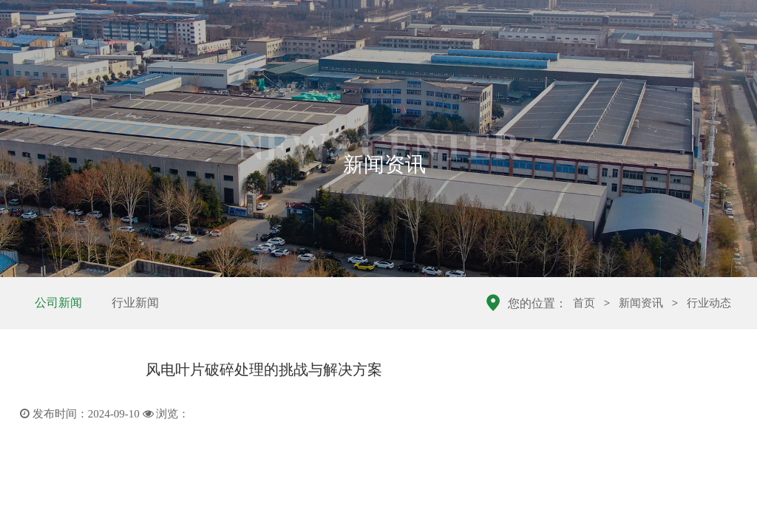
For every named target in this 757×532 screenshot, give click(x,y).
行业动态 (709, 303)
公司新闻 (58, 303)
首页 (584, 303)
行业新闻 (135, 303)
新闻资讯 (641, 303)
